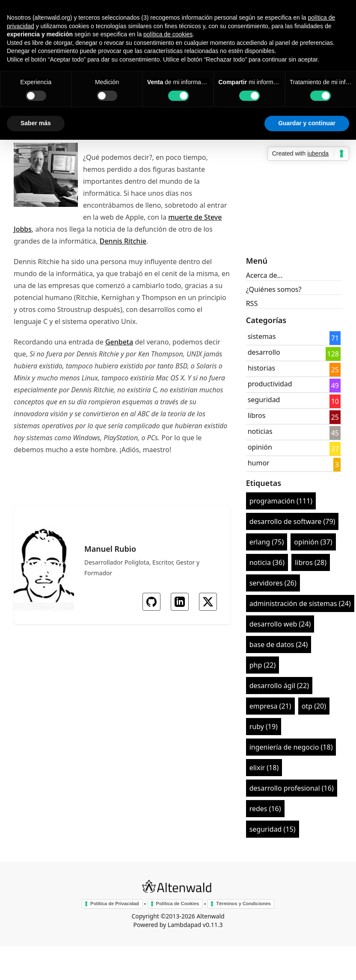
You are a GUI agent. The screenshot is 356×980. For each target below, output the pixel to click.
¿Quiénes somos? (274, 289)
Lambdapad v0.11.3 (195, 925)
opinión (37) (313, 542)
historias (262, 368)
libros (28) (311, 562)
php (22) (263, 665)
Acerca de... (264, 275)
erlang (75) (267, 542)
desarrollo (264, 352)
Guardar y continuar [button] (307, 123)
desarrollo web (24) (280, 624)
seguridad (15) (273, 829)
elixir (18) (264, 768)
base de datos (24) (279, 645)
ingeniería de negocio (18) (291, 747)
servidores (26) (273, 583)
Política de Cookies (178, 903)
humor (259, 463)
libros (257, 415)
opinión (260, 447)
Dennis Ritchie (123, 241)
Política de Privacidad (115, 903)
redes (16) (265, 809)
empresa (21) (270, 706)
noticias (260, 431)
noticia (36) (267, 562)
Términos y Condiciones (243, 903)
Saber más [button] (36, 123)
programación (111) (281, 501)
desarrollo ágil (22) (279, 686)
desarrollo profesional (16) (292, 788)
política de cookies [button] (168, 34)
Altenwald (210, 916)
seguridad (264, 400)
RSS (252, 303)
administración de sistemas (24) (300, 603)
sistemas (262, 336)
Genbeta (119, 342)
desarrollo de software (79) (292, 521)
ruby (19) (264, 727)
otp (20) (314, 706)
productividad (270, 384)
